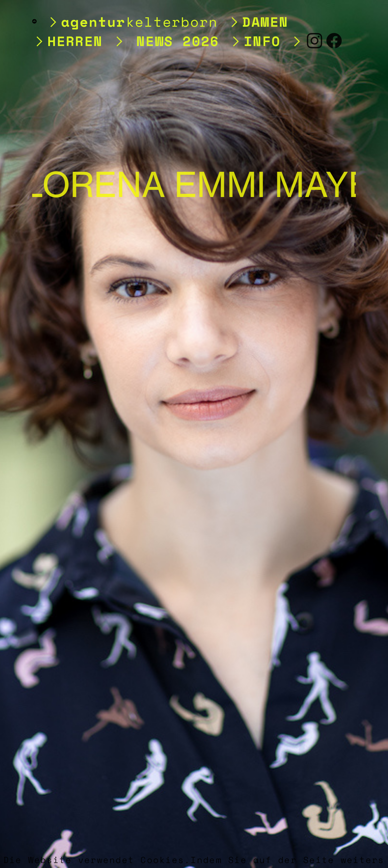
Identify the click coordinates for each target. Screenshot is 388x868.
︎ (315, 41)
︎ (334, 41)
